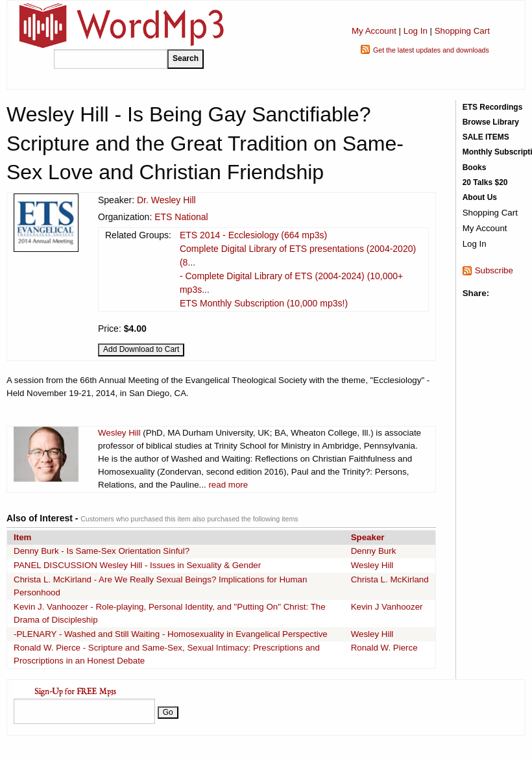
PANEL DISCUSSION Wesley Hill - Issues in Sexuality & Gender (137, 565)
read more (228, 485)
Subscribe (494, 270)
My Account (374, 31)
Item (22, 537)
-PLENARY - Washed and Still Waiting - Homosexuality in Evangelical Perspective (171, 634)
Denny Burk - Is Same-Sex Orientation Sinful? (102, 551)
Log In (416, 31)
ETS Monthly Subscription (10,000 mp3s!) (264, 303)
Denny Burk (374, 551)
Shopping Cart (462, 31)
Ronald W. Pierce (384, 648)
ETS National (181, 217)
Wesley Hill (119, 433)
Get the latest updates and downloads (431, 50)
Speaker (368, 537)
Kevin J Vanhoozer (387, 607)
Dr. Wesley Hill (166, 200)
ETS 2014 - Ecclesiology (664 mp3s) (253, 235)
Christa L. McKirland (390, 579)
